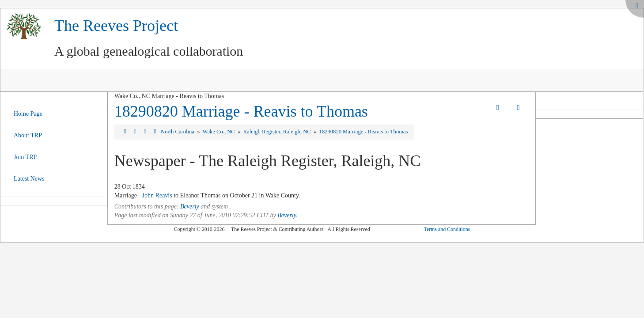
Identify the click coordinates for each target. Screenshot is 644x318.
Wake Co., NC (220, 132)
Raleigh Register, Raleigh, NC (278, 132)
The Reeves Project (116, 26)
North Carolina (178, 132)
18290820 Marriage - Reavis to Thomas (241, 111)
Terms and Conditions (447, 229)
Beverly (190, 206)
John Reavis (157, 195)
